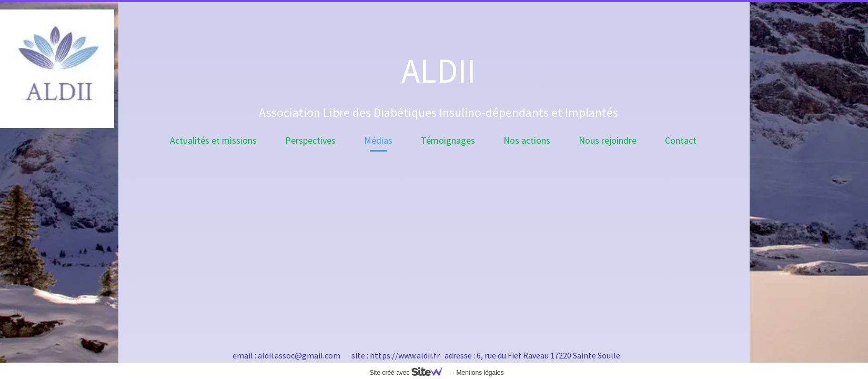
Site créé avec (410, 373)
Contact (681, 140)
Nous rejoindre (608, 140)
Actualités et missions (213, 140)
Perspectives (310, 140)
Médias (378, 140)
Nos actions (527, 140)
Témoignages (448, 140)
